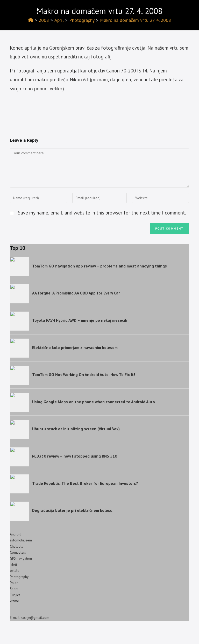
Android (16, 534)
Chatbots (16, 546)
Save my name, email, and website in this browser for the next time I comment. (102, 213)
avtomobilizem (21, 540)
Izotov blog (25, 9)
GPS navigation (21, 558)
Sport (14, 589)
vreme (14, 601)
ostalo (15, 571)
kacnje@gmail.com (35, 618)
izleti (13, 565)
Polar (14, 583)
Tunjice (15, 595)
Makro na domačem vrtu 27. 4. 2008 (136, 20)
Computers (18, 552)
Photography (19, 577)
